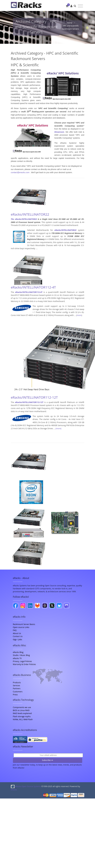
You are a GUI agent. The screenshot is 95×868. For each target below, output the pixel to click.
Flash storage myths (22, 716)
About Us (17, 633)
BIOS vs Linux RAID (21, 710)
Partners (17, 688)
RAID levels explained (22, 713)
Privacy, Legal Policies (22, 661)
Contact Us (18, 636)
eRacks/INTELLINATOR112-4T (33, 287)
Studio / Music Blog (21, 655)
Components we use (22, 707)
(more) (58, 428)
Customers (18, 692)
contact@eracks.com (20, 172)
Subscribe (48, 760)
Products (17, 682)
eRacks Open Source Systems (26, 786)
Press (15, 695)
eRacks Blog (18, 652)
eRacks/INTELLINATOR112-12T (34, 397)
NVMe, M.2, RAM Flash (23, 719)
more (79, 315)
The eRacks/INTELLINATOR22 (24, 219)
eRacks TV (17, 658)
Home (70, 23)
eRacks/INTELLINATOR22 (30, 214)
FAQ (15, 630)
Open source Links (21, 627)
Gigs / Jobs (18, 639)
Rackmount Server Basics (24, 624)
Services (17, 685)
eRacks (14, 790)
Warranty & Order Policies (24, 664)
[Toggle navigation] (80, 6)
